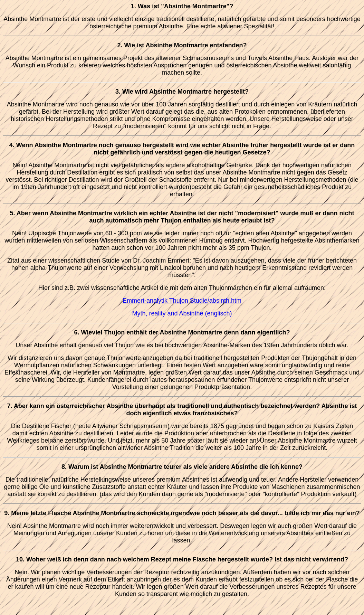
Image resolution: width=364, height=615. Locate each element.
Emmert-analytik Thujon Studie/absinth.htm (182, 301)
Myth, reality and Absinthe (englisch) (182, 313)
